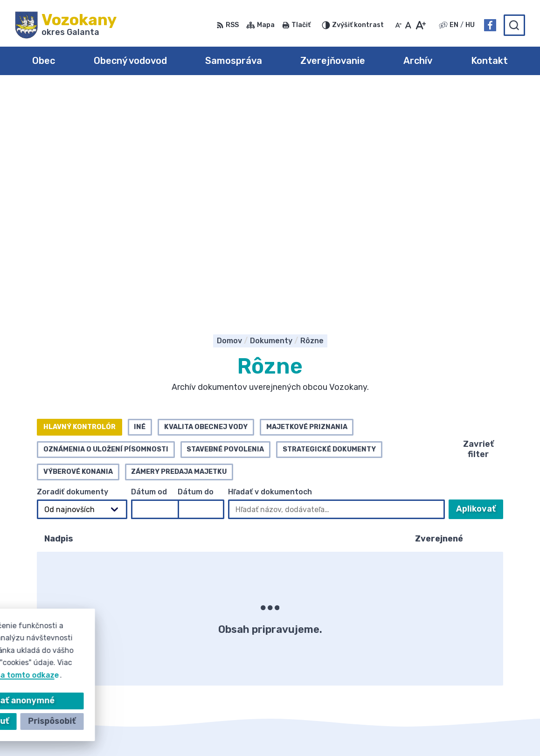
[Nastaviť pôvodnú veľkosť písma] (408, 25)
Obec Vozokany (292, 731)
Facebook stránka (470, 653)
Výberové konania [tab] (78, 248)
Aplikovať (480, 288)
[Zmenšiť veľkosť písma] (398, 25)
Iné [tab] (140, 204)
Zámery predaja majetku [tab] (179, 248)
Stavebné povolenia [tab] (225, 226)
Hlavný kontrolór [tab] (80, 204)
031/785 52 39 (463, 632)
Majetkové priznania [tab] (307, 204)
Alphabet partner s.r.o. (153, 731)
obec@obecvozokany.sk (480, 642)
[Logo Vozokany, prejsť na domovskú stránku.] (66, 25)
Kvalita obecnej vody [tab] (206, 204)
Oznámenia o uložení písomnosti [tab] (106, 226)
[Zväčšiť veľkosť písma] (420, 25)
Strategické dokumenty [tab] (329, 226)
